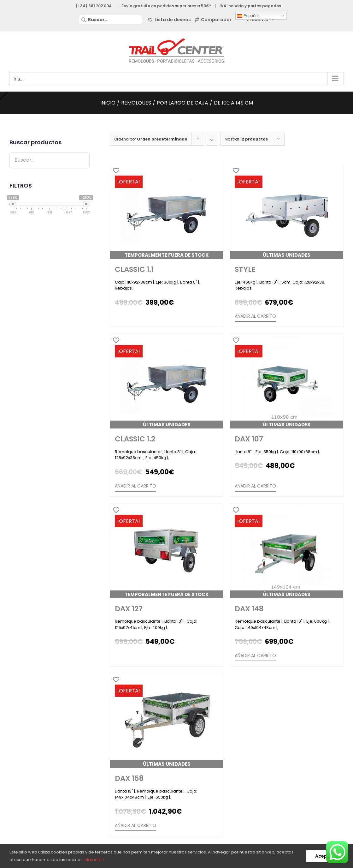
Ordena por (151, 139)
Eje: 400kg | (156, 628)
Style (245, 269)
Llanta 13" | (125, 791)
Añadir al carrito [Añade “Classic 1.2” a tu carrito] (135, 486)
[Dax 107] (287, 381)
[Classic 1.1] (167, 212)
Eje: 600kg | (318, 621)
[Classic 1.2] (167, 381)
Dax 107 (249, 439)
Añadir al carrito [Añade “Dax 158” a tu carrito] (135, 825)
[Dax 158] (167, 721)
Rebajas (123, 288)
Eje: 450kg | (246, 282)
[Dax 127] (167, 551)
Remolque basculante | (139, 452)
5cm (286, 282)
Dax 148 (249, 609)
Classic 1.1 (134, 269)
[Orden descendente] (212, 139)
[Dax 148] (287, 551)
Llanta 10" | (269, 282)
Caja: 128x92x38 (308, 282)
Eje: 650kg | (159, 797)
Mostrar (246, 139)
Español (248, 16)
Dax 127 (129, 609)
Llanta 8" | (190, 282)
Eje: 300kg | (167, 282)
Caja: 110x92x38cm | (134, 282)
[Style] (287, 212)
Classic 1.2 (135, 439)
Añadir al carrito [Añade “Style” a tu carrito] (255, 316)
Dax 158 (129, 778)
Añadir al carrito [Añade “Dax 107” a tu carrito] (255, 486)
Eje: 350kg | (267, 452)
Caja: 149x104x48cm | (256, 628)
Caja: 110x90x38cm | (299, 452)
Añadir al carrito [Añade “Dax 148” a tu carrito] (255, 655)
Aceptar (325, 856)
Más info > (95, 860)
